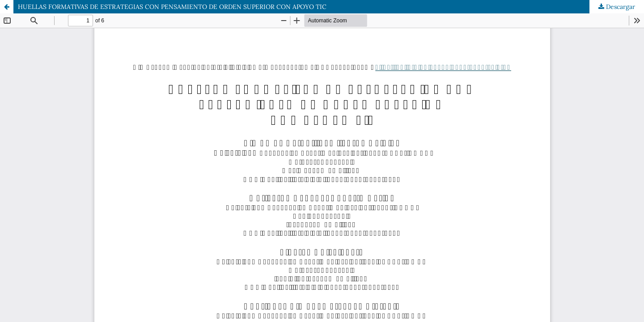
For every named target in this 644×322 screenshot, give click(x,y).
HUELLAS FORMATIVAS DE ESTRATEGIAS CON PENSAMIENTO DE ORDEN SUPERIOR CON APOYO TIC (172, 7)
